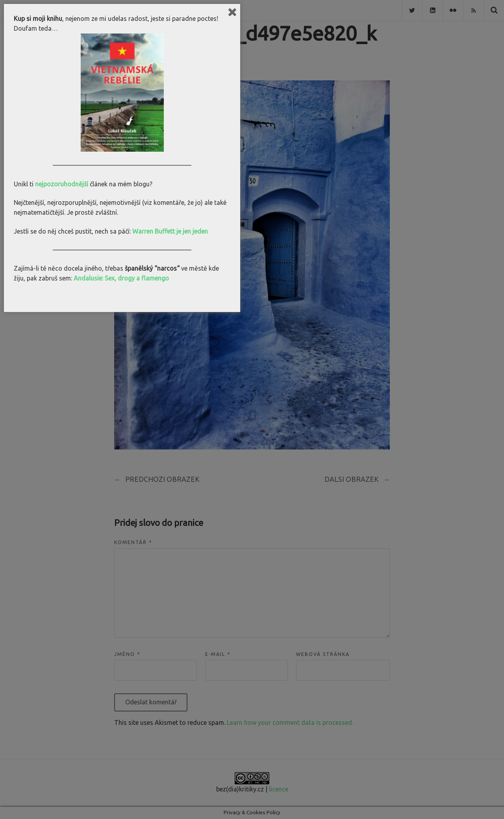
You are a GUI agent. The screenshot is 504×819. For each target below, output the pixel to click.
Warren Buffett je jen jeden (170, 231)
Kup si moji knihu (38, 19)
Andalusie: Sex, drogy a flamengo (121, 278)
